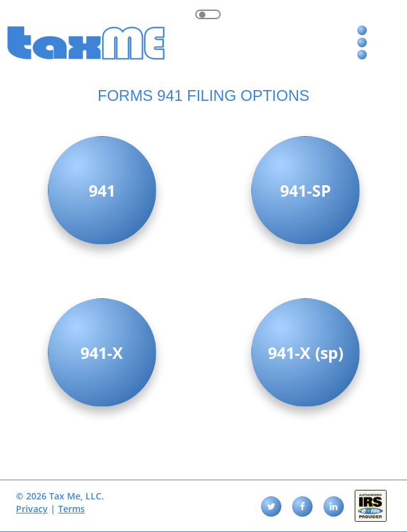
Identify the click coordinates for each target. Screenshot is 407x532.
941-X (102, 353)
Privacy (32, 509)
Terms (71, 509)
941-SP (306, 190)
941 (102, 190)
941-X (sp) (306, 353)
